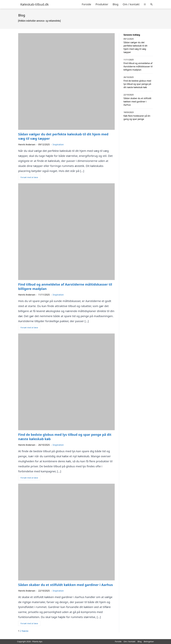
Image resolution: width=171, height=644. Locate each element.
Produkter (102, 4)
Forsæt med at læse (29, 177)
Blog (116, 4)
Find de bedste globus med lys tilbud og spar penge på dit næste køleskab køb (137, 84)
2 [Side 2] (21, 631)
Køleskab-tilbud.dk (35, 4)
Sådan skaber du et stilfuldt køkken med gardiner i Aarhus (137, 102)
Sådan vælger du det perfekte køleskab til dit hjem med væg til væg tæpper (135, 47)
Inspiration (58, 144)
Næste (25, 631)
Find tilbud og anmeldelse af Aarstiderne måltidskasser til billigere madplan (138, 66)
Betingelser (149, 641)
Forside (87, 4)
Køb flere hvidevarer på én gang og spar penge (137, 117)
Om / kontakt (131, 4)
